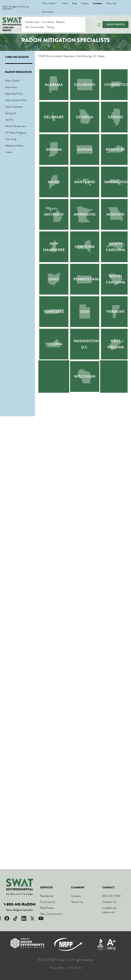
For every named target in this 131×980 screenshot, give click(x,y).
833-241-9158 (111, 896)
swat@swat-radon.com (110, 910)
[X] (32, 918)
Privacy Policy (57, 968)
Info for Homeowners (16, 126)
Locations (97, 3)
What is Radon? (49, 3)
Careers (85, 3)
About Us (77, 902)
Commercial (48, 22)
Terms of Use (74, 968)
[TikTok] (15, 918)
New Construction (35, 27)
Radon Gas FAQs (14, 94)
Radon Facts (11, 87)
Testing (50, 27)
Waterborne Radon (14, 146)
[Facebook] (7, 918)
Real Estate (47, 908)
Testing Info (11, 113)
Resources (111, 3)
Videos (64, 3)
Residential (47, 896)
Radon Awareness (14, 107)
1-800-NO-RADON (8, 29)
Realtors (60, 22)
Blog (74, 3)
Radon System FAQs (16, 100)
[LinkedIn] (24, 918)
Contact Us (109, 902)
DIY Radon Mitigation (16, 133)
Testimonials (48, 12)
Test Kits (9, 120)
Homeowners (32, 22)
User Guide (11, 139)
